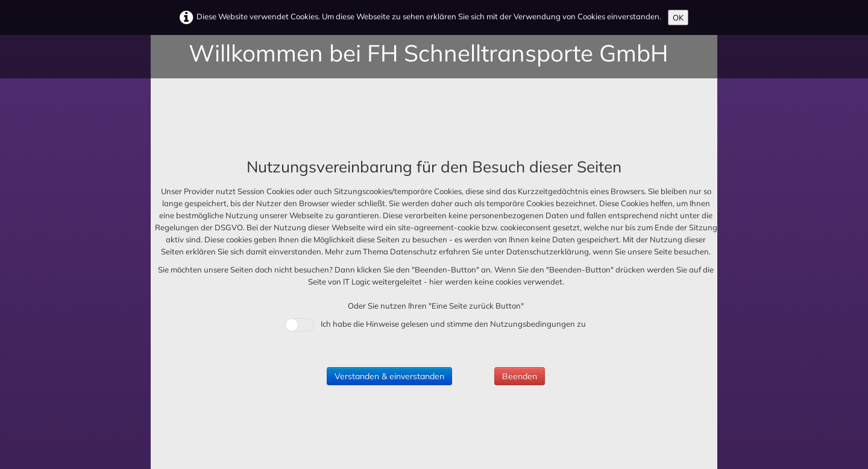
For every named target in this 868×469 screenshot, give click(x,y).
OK (678, 17)
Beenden (520, 376)
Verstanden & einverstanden (389, 376)
